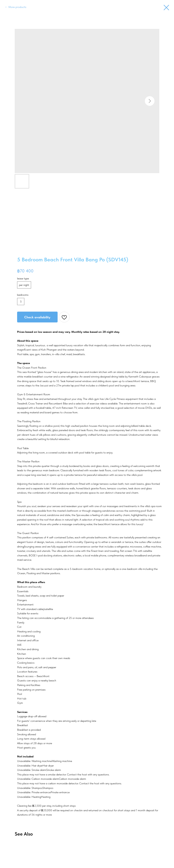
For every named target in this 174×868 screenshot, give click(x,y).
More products (17, 7)
